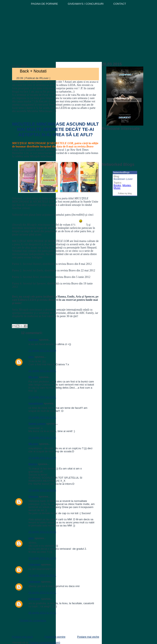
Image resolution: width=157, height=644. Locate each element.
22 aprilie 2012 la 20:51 (42, 371)
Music (117, 188)
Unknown (34, 564)
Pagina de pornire (55, 637)
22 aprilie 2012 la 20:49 (42, 350)
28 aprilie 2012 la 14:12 (42, 613)
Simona (33, 496)
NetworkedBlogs (121, 172)
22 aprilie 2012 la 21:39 (42, 458)
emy (31, 357)
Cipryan (33, 340)
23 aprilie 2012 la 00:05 (42, 490)
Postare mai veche (88, 637)
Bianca (33, 464)
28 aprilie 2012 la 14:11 (42, 592)
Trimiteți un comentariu (33, 620)
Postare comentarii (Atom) (45, 642)
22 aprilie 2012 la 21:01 (42, 397)
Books (117, 185)
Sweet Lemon (37, 424)
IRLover (33, 377)
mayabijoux (36, 403)
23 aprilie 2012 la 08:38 (42, 532)
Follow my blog (125, 193)
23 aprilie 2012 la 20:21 (42, 575)
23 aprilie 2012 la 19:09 (42, 558)
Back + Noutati (33, 71)
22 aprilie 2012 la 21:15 (42, 437)
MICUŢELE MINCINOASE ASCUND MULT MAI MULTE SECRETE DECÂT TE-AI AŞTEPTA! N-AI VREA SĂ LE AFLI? (55, 129)
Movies (127, 185)
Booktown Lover (123, 179)
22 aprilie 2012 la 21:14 (42, 417)
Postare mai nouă (22, 637)
